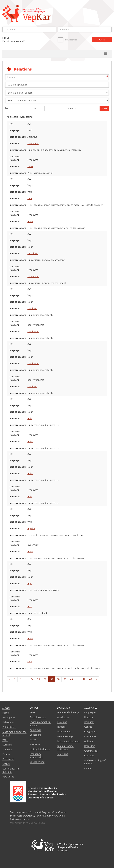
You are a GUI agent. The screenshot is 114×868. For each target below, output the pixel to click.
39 (65, 679)
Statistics (7, 749)
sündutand (33, 331)
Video (33, 740)
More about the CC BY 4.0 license (28, 823)
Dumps (6, 754)
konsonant (33, 276)
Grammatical (91, 751)
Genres (88, 727)
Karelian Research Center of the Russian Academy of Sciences (47, 794)
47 (84, 679)
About (6, 708)
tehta (30, 221)
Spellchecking (37, 762)
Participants (9, 717)
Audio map (36, 730)
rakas (30, 166)
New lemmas (64, 732)
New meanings (65, 736)
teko (30, 606)
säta (30, 198)
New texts (35, 744)
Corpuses (89, 722)
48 (91, 679)
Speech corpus (38, 717)
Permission (8, 759)
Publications (9, 727)
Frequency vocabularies (37, 756)
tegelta (31, 528)
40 (71, 679)
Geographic (90, 732)
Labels (88, 768)
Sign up (6, 38)
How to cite (8, 777)
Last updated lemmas (69, 741)
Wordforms (63, 717)
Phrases (61, 727)
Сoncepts (89, 756)
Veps (5, 740)
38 (58, 679)
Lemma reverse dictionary (65, 748)
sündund (32, 308)
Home (6, 713)
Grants (6, 764)
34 (32, 679)
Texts (32, 712)
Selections (62, 754)
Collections (36, 735)
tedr (30, 418)
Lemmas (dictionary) (68, 712)
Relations (62, 722)
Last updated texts (40, 749)
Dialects (89, 717)
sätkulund (33, 253)
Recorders (90, 746)
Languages (90, 712)
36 (45, 679)
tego (30, 583)
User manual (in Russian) (11, 770)
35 (39, 679)
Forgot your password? (13, 41)
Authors (89, 741)
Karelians (7, 745)
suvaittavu (33, 143)
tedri (30, 441)
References (8, 722)
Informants (90, 736)
